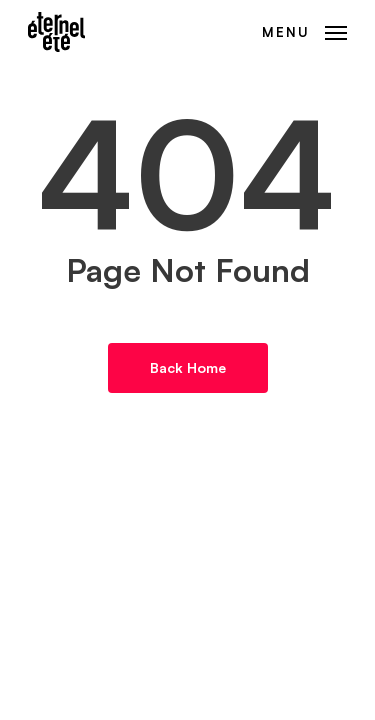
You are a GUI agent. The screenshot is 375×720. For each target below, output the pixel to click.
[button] (304, 30)
